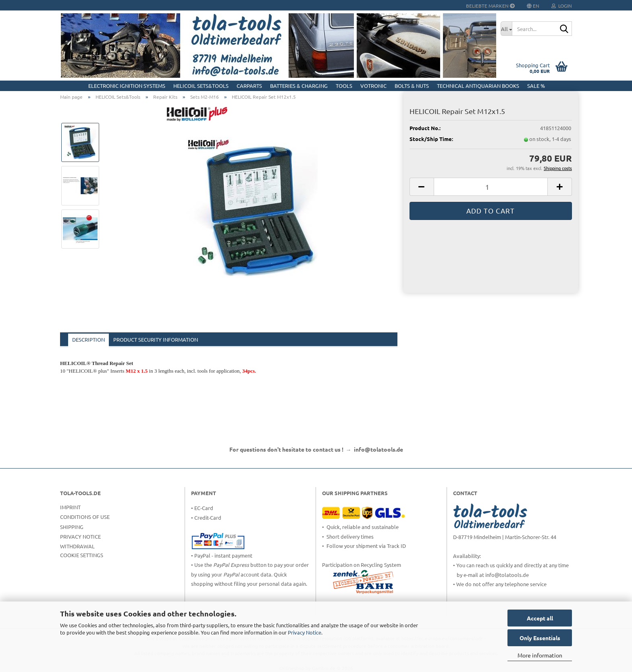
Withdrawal (77, 546)
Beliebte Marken (490, 6)
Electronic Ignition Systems (127, 86)
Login (562, 6)
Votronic (373, 86)
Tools (344, 86)
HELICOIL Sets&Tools (201, 86)
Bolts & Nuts (412, 86)
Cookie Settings (82, 555)
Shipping (72, 527)
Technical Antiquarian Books (478, 86)
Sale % (536, 86)
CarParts (249, 86)
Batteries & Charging (299, 86)
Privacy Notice (305, 632)
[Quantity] (491, 187)
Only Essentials (540, 638)
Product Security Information (156, 339)
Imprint (70, 507)
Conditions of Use (85, 517)
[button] (422, 187)
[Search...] (506, 29)
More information (540, 655)
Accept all (540, 618)
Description (88, 339)
